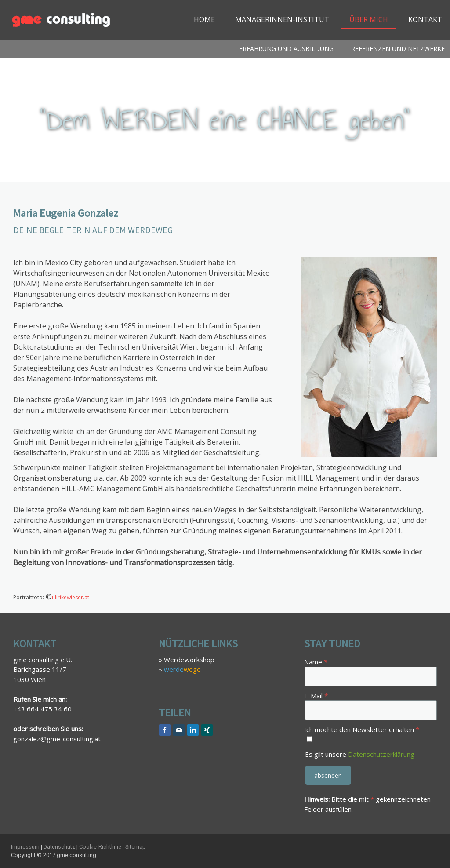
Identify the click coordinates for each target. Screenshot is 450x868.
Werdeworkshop (189, 660)
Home (204, 19)
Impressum (25, 847)
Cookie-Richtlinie (100, 847)
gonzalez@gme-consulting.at (57, 739)
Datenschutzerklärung (381, 754)
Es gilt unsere (360, 754)
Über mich (369, 19)
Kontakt (425, 19)
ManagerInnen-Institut (282, 19)
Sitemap (136, 847)
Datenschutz (59, 847)
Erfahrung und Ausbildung (286, 49)
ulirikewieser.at (71, 597)
